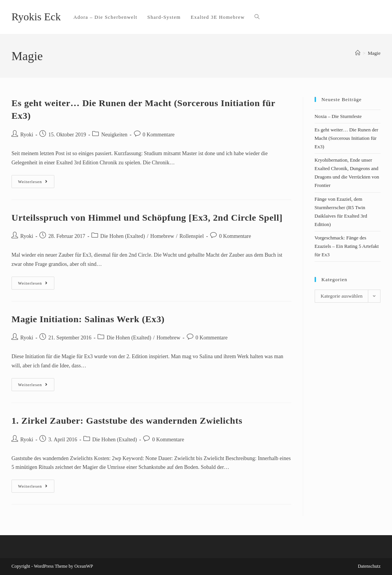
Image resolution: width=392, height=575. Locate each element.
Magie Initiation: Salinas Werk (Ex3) (88, 319)
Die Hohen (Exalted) (123, 236)
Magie (374, 53)
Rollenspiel (192, 236)
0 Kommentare (159, 135)
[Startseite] (358, 53)
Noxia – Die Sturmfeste (338, 116)
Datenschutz (369, 566)
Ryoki (27, 135)
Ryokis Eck (36, 17)
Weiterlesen (36, 179)
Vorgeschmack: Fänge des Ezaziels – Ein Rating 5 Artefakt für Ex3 (347, 246)
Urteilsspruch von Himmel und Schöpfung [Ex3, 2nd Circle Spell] (147, 218)
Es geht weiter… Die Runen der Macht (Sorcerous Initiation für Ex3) (346, 138)
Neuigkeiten (114, 135)
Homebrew (162, 236)
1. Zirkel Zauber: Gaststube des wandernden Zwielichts (127, 421)
